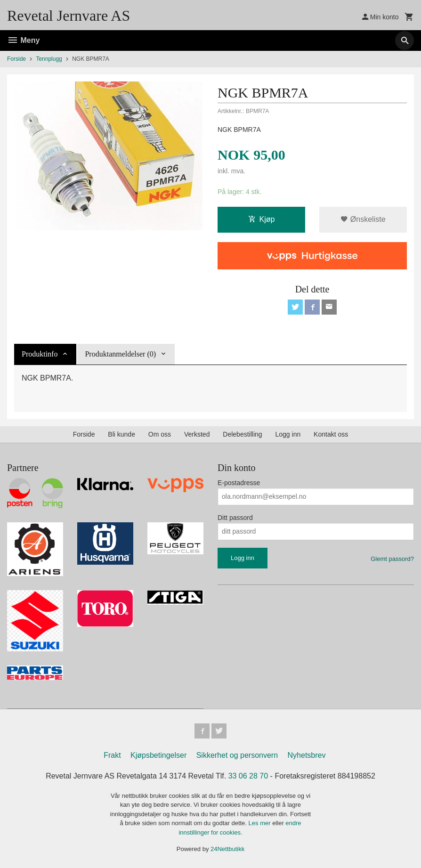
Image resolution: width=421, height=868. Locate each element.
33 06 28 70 (248, 776)
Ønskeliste (363, 219)
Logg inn (288, 434)
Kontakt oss (331, 434)
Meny (23, 40)
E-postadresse (239, 483)
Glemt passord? (392, 559)
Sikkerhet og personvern (237, 755)
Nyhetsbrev (307, 755)
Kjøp (262, 219)
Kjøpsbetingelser (158, 755)
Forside (16, 59)
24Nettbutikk (227, 849)
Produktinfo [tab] (40, 354)
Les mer (261, 823)
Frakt (112, 755)
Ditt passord (235, 518)
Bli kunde (121, 434)
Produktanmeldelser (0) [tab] (120, 354)
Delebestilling (242, 434)
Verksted (197, 434)
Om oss (160, 434)
